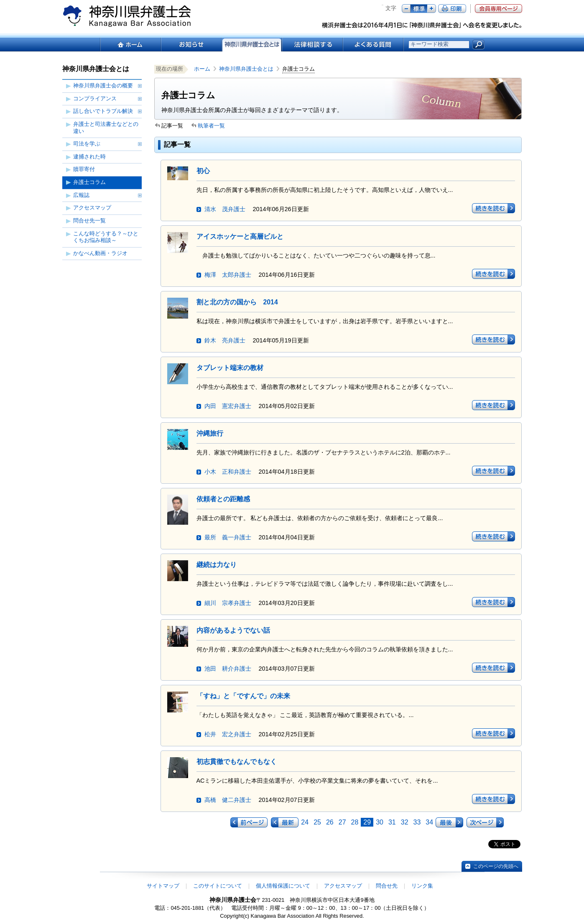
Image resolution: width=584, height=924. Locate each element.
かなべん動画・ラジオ (100, 253)
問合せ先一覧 (89, 221)
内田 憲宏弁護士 (228, 406)
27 (342, 822)
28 (355, 822)
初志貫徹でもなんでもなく (237, 762)
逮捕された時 (89, 157)
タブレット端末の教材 (230, 368)
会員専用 (499, 9)
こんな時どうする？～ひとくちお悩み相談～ (106, 237)
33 (417, 822)
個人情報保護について (283, 886)
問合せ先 (387, 886)
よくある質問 (373, 45)
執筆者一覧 (211, 126)
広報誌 (81, 195)
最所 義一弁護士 (228, 537)
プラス (432, 9)
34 (429, 822)
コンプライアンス (95, 98)
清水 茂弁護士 (225, 209)
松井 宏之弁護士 (228, 734)
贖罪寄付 (84, 169)
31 (392, 822)
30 (380, 822)
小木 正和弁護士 (228, 472)
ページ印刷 (452, 9)
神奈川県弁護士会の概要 (103, 86)
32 (405, 822)
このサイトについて (218, 886)
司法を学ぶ (87, 144)
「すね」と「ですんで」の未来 (243, 696)
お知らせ (191, 45)
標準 (419, 9)
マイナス (406, 9)
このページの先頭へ (496, 866)
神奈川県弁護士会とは (246, 69)
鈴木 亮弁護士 (225, 340)
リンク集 (422, 886)
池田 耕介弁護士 (228, 669)
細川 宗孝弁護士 (228, 603)
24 (305, 822)
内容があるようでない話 (233, 630)
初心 (203, 171)
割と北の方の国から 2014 (237, 302)
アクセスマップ (92, 208)
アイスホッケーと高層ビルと (240, 236)
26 (330, 822)
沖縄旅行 (210, 433)
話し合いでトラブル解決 (103, 111)
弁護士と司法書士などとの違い (106, 128)
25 (317, 822)
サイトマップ (163, 886)
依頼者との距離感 (223, 499)
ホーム (130, 45)
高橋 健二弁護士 (228, 800)
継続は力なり (217, 565)
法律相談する (312, 45)
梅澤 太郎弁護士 (228, 275)
